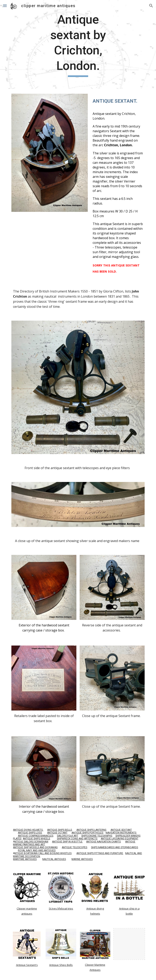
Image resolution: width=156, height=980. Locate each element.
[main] (78, 44)
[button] (5, 6)
